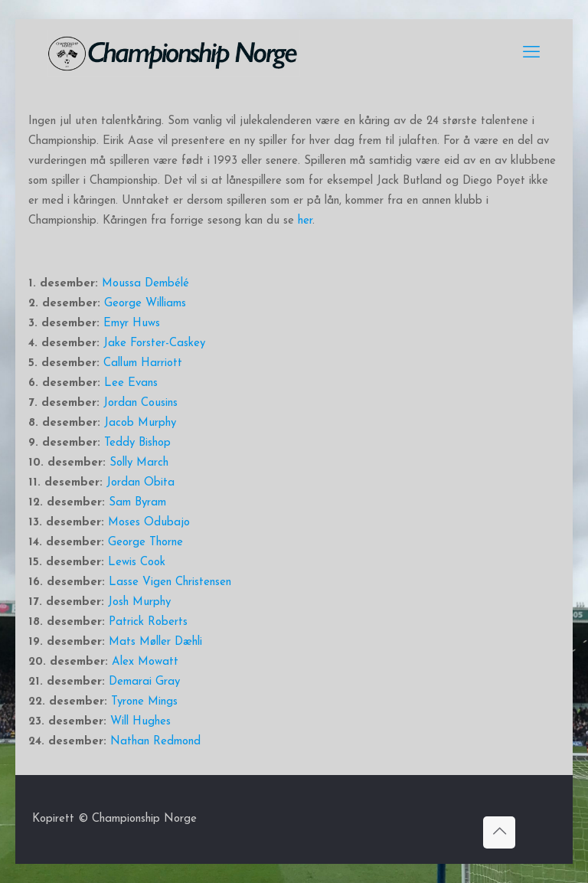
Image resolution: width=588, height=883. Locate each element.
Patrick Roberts (148, 622)
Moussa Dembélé (145, 284)
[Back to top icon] (499, 832)
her (305, 221)
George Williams (145, 304)
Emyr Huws (132, 324)
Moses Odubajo (149, 523)
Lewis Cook (137, 563)
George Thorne (145, 543)
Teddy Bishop (137, 443)
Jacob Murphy (140, 423)
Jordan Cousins (140, 403)
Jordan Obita (140, 483)
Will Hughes (140, 722)
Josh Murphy (139, 602)
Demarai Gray (144, 682)
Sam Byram (137, 503)
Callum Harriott (143, 363)
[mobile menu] (531, 54)
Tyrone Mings (144, 702)
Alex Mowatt (145, 662)
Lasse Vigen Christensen (170, 582)
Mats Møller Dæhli (155, 642)
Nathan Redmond (155, 742)
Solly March (139, 463)
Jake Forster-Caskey (154, 343)
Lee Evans (131, 383)
